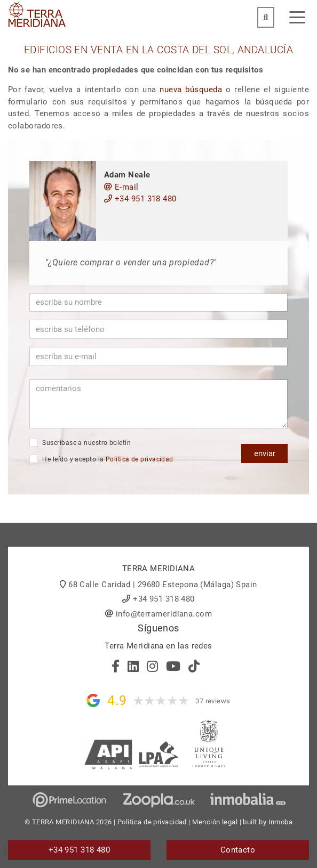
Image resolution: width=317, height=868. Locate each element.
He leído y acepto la (101, 459)
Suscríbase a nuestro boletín (80, 442)
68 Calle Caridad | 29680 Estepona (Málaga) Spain (163, 585)
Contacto (238, 850)
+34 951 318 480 (140, 199)
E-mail (121, 187)
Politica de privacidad (140, 459)
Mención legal (215, 822)
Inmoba (281, 822)
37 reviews (213, 701)
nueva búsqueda (191, 90)
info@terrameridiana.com (164, 614)
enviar (265, 453)
